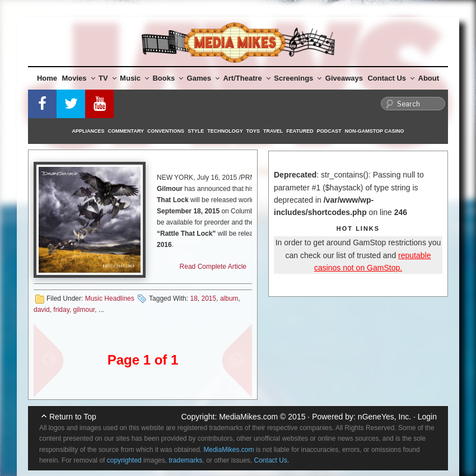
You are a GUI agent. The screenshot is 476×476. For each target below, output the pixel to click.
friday (61, 310)
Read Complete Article (213, 267)
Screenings (298, 78)
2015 (209, 298)
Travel (273, 131)
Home (47, 78)
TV (108, 78)
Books (168, 78)
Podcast (329, 131)
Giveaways (344, 78)
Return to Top (73, 417)
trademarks (185, 460)
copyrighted (124, 460)
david (42, 310)
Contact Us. (272, 460)
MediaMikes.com (248, 417)
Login (427, 417)
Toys (253, 131)
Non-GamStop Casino (375, 131)
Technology (225, 131)
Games (203, 78)
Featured (300, 131)
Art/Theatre (246, 78)
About (429, 78)
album (229, 298)
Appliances (88, 131)
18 (193, 298)
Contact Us (391, 78)
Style (196, 131)
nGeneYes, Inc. (384, 417)
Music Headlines (110, 298)
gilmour (84, 310)
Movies (79, 78)
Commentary (126, 131)
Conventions (166, 131)
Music (134, 78)
